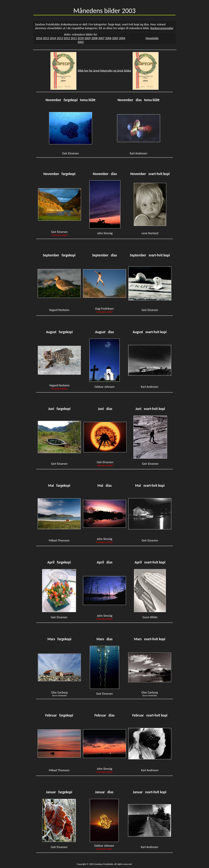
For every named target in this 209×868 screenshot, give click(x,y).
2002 (81, 42)
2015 (46, 38)
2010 (81, 38)
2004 (122, 38)
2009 (88, 38)
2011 (74, 38)
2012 (67, 38)
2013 (60, 38)
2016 (39, 38)
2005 (115, 38)
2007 (101, 38)
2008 (95, 38)
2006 (108, 38)
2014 (53, 38)
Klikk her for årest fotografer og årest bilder (105, 70)
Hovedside (152, 38)
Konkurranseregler (162, 28)
